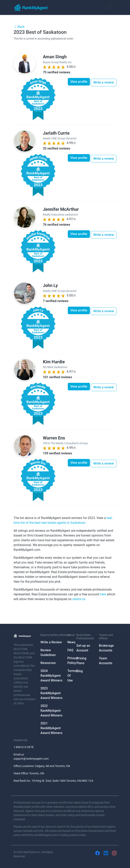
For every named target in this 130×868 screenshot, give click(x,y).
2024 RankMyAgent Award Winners (51, 676)
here (103, 594)
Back (19, 27)
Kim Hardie (54, 362)
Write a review (104, 82)
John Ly (50, 285)
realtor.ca (79, 599)
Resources (48, 663)
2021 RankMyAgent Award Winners (51, 728)
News (71, 642)
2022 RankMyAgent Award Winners (51, 711)
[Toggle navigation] (111, 7)
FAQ (70, 650)
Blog (80, 671)
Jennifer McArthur (61, 209)
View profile (79, 82)
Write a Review (51, 642)
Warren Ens (54, 438)
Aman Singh (55, 57)
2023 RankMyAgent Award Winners (51, 693)
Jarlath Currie (56, 133)
